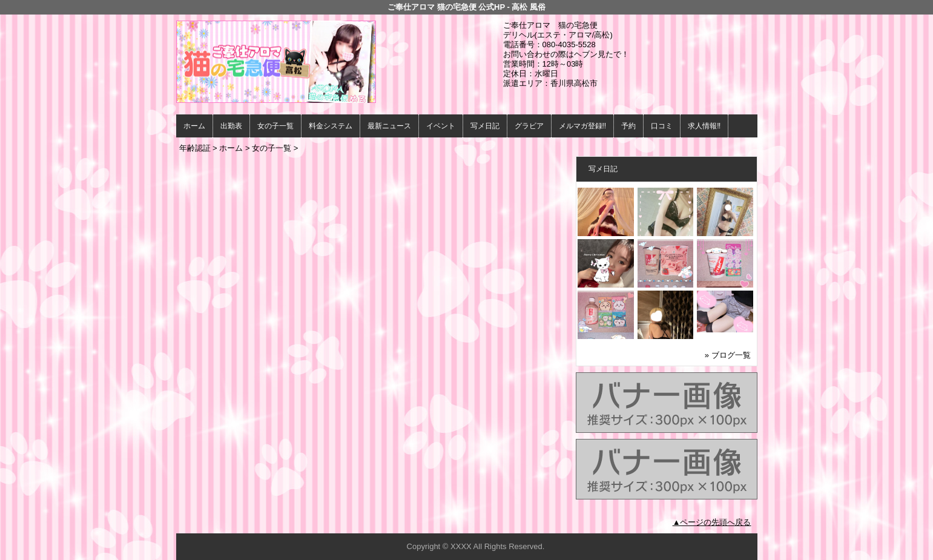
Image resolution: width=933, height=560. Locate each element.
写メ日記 (485, 126)
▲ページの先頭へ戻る (712, 522)
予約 (628, 126)
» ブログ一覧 (728, 355)
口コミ (662, 126)
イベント (441, 126)
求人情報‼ (704, 126)
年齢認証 (195, 148)
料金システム (331, 126)
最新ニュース (389, 126)
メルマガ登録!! (583, 126)
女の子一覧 (275, 126)
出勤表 (231, 126)
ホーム (194, 126)
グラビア (529, 126)
